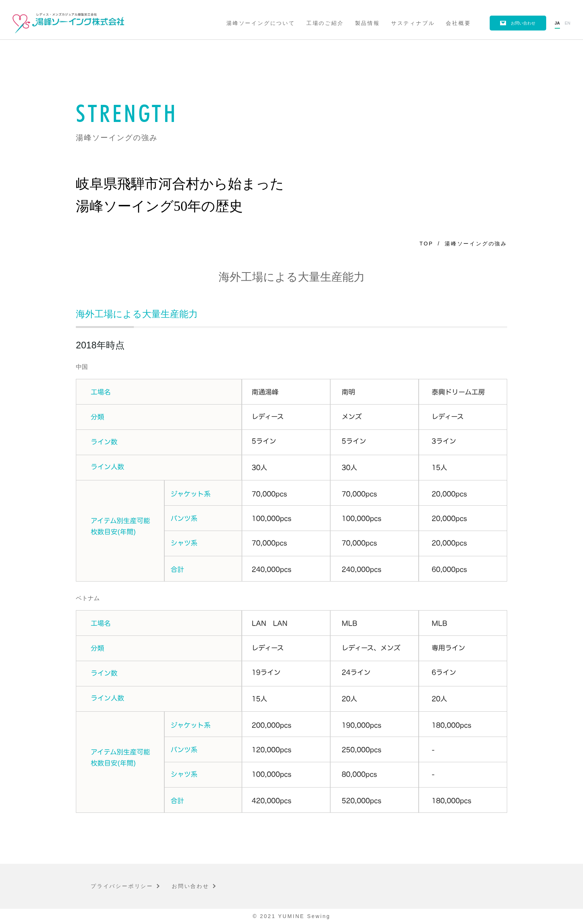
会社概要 (458, 23)
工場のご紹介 (325, 23)
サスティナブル (413, 23)
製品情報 (368, 23)
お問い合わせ (523, 23)
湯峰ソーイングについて (261, 23)
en (568, 23)
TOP (426, 244)
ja (557, 23)
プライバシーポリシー (122, 886)
